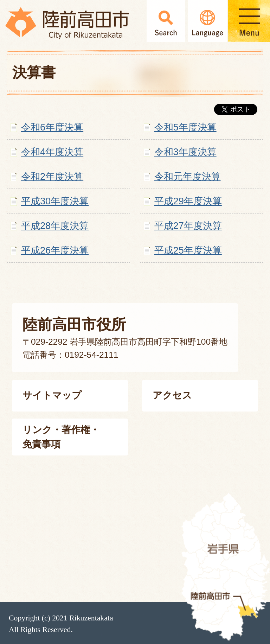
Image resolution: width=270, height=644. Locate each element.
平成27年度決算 (188, 226)
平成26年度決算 (55, 250)
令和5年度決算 (185, 127)
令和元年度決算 (188, 176)
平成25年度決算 (188, 250)
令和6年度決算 (52, 127)
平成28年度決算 (55, 226)
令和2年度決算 (52, 176)
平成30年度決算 (55, 201)
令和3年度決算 (185, 152)
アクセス (172, 395)
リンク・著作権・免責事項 (61, 437)
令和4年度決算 (52, 152)
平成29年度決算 (188, 201)
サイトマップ (52, 395)
